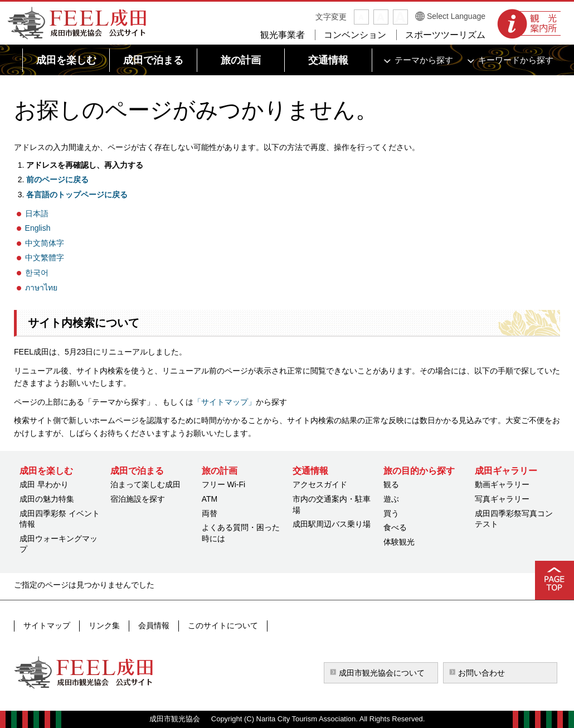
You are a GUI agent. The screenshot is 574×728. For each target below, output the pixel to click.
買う (391, 513)
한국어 (37, 273)
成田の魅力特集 (47, 499)
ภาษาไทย (41, 288)
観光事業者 (283, 35)
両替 (210, 513)
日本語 (37, 213)
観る (391, 484)
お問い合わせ (481, 673)
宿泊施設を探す (138, 499)
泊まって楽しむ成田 (145, 484)
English (38, 228)
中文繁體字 (45, 258)
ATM (210, 499)
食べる (395, 527)
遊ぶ (391, 499)
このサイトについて (223, 625)
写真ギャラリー (502, 499)
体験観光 (399, 542)
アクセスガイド (320, 484)
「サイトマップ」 (225, 402)
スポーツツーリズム (445, 35)
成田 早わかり (44, 484)
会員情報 (154, 625)
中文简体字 (45, 243)
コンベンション (355, 35)
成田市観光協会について (382, 673)
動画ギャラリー (502, 484)
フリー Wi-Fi (224, 484)
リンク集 (104, 625)
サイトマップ (47, 625)
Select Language (456, 16)
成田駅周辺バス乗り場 (332, 524)
